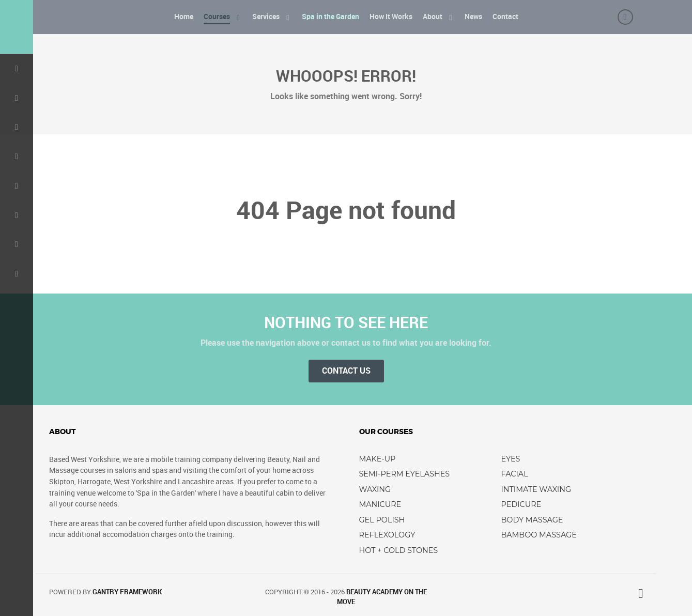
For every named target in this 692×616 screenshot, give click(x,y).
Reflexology (387, 535)
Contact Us (346, 371)
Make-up (378, 459)
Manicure (380, 504)
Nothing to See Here (346, 322)
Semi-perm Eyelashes (405, 474)
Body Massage (532, 520)
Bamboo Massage (539, 535)
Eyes (511, 459)
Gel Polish (382, 520)
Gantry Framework (127, 592)
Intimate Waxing (536, 489)
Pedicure (521, 504)
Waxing (375, 489)
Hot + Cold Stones (399, 550)
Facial (515, 474)
